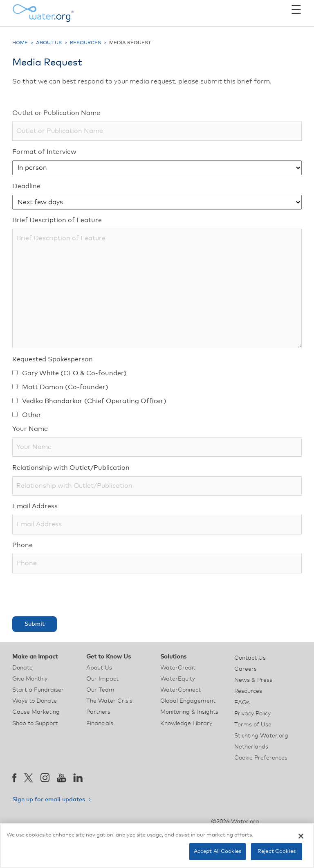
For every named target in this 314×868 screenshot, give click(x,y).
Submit (35, 624)
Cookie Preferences (261, 758)
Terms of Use (253, 725)
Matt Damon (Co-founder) (60, 387)
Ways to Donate (35, 701)
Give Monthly (30, 679)
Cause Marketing (36, 712)
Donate (22, 668)
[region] (157, 845)
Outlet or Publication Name (56, 113)
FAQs (242, 703)
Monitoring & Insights (189, 712)
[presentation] (74, 595)
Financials (100, 724)
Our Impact (102, 679)
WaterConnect (181, 690)
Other (27, 415)
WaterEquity (178, 679)
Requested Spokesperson (53, 359)
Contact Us (250, 658)
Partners (98, 712)
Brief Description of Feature (57, 220)
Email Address (35, 506)
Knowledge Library (186, 724)
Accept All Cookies (218, 851)
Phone (22, 545)
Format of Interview (44, 152)
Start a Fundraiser (38, 690)
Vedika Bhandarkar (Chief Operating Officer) (89, 401)
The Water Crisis (109, 701)
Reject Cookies (277, 851)
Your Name (30, 429)
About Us (49, 43)
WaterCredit (178, 668)
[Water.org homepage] (43, 13)
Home (20, 43)
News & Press (253, 680)
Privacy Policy (252, 714)
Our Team (100, 690)
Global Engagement (188, 701)
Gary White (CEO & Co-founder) (70, 373)
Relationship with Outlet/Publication (71, 468)
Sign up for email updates (51, 800)
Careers (246, 669)
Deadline (26, 186)
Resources (85, 43)
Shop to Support (35, 724)
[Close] (301, 836)
